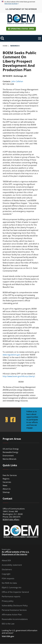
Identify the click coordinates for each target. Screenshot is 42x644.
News (5, 485)
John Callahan (17, 81)
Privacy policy (8, 601)
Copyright (6, 574)
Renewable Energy (10, 452)
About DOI (6, 560)
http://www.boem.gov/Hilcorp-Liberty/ (19, 376)
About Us (7, 489)
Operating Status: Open (22, 29)
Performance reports (11, 597)
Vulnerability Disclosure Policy (15, 606)
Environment (8, 456)
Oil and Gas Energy (11, 449)
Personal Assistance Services (14, 610)
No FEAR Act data (9, 583)
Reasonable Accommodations (15, 619)
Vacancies (7, 482)
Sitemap (6, 492)
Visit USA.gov (8, 636)
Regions (6, 479)
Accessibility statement (12, 565)
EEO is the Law (8, 624)
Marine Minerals (10, 459)
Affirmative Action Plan (12, 615)
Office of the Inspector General (15, 592)
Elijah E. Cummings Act (12, 588)
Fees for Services (10, 475)
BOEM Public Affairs (11, 520)
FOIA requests (8, 578)
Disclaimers (7, 569)
